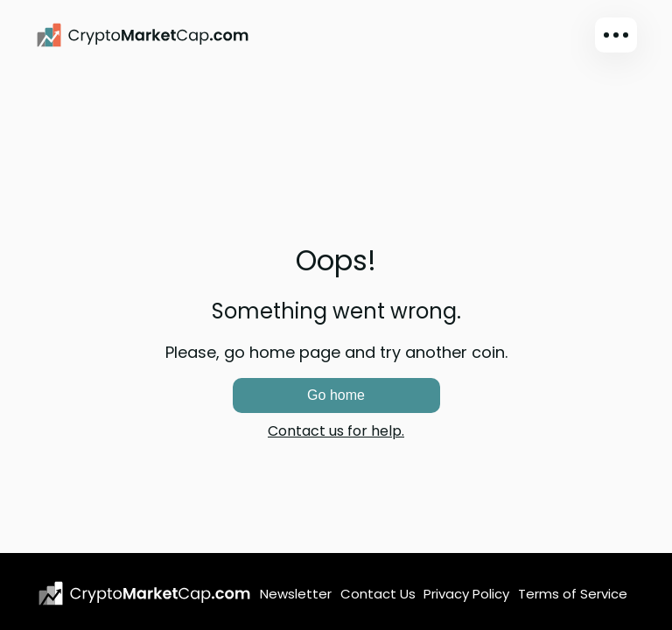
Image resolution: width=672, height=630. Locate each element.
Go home (336, 395)
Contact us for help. (336, 431)
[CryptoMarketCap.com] (143, 35)
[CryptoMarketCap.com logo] (144, 593)
